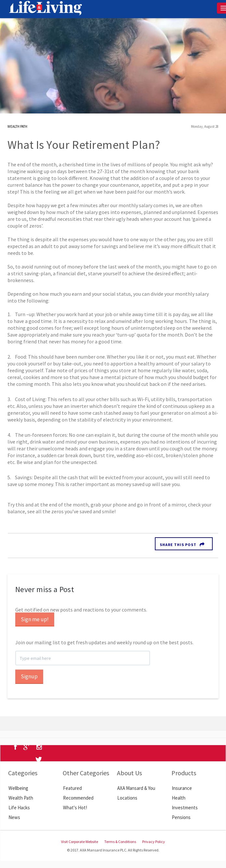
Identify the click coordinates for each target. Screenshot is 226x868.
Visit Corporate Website (80, 842)
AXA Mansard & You (136, 788)
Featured (72, 788)
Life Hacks (19, 808)
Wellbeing (18, 788)
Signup (29, 676)
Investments (185, 808)
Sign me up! (35, 619)
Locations (127, 798)
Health (179, 798)
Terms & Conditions (120, 842)
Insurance (182, 788)
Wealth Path (21, 798)
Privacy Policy (154, 842)
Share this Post (178, 545)
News (14, 817)
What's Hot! (75, 808)
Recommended (78, 798)
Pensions (181, 817)
